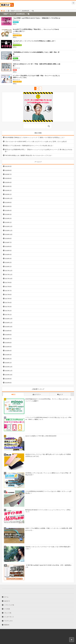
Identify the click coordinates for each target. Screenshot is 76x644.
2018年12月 (9, 226)
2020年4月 (8, 182)
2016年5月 (8, 347)
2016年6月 (8, 343)
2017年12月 (9, 271)
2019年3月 (8, 214)
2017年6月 (8, 295)
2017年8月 (8, 287)
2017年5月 (8, 299)
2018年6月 (8, 247)
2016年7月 (8, 339)
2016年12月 (9, 319)
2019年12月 (9, 198)
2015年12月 (9, 367)
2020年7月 (8, 174)
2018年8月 (8, 239)
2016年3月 (8, 355)
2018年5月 (8, 251)
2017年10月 (9, 279)
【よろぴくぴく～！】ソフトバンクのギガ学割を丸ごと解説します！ (34, 41)
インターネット (17, 35)
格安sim (15, 58)
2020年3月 (8, 186)
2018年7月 (8, 242)
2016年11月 (9, 323)
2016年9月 (8, 331)
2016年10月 (9, 327)
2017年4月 (8, 303)
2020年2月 (8, 190)
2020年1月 (8, 194)
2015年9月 (8, 379)
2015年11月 (9, 371)
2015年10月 (9, 375)
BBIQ (15, 70)
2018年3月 (8, 259)
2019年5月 (8, 206)
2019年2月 (8, 218)
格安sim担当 (16, 60)
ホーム (6, 597)
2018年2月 (8, 262)
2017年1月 (8, 315)
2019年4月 (8, 210)
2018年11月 (9, 231)
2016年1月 (8, 363)
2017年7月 (8, 291)
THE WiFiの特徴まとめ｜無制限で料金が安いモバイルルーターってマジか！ (29, 155)
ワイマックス (8, 621)
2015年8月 (8, 383)
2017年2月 (8, 311)
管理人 (15, 24)
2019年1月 (8, 222)
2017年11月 (9, 275)
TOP (3, 11)
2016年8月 (8, 335)
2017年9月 (8, 283)
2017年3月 (8, 307)
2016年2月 (8, 359)
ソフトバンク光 (17, 45)
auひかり (16, 22)
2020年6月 (8, 178)
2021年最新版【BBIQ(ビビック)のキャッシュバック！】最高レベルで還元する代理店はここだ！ (35, 137)
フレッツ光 (8, 613)
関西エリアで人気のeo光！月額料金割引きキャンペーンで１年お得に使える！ (29, 146)
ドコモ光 (7, 609)
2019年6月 (8, 202)
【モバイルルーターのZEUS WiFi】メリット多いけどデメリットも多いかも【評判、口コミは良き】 (36, 142)
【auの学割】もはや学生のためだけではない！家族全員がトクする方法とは (37, 18)
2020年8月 (8, 170)
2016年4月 (8, 351)
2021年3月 (8, 166)
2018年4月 (8, 255)
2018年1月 (8, 267)
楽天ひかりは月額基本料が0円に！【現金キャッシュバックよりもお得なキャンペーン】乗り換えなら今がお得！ (39, 150)
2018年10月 (9, 234)
